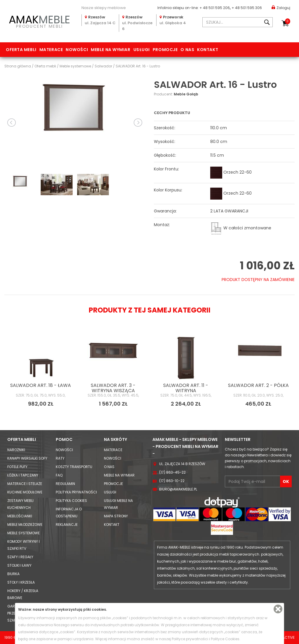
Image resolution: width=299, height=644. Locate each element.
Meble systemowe (24, 533)
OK (286, 481)
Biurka (13, 574)
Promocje (165, 50)
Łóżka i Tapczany (23, 475)
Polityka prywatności (76, 492)
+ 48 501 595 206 (215, 8)
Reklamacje (67, 525)
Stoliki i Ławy (19, 565)
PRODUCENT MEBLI (39, 21)
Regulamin (65, 484)
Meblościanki (20, 516)
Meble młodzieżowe (25, 525)
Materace (51, 50)
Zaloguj (281, 7)
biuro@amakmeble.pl (178, 489)
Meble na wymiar (111, 50)
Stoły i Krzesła (21, 582)
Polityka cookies (71, 501)
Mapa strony (116, 516)
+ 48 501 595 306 (247, 8)
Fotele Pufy (17, 467)
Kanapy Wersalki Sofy (27, 458)
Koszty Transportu (74, 467)
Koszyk (288, 21)
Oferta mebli (21, 50)
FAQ (59, 475)
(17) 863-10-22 (172, 481)
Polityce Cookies (225, 639)
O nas (187, 50)
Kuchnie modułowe (25, 492)
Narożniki (16, 450)
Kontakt (208, 50)
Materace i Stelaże (25, 484)
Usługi (142, 50)
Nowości (77, 50)
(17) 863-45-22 (172, 472)
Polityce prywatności (190, 639)
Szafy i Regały (20, 557)
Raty (60, 458)
